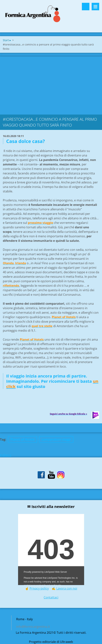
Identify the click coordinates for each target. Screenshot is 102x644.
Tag (3, 439)
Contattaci (51, 597)
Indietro (6, 455)
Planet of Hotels (22, 439)
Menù (95, 7)
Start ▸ (7, 40)
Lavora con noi (67, 588)
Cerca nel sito (86, 7)
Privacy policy (39, 588)
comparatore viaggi (56, 439)
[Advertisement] (51, 85)
